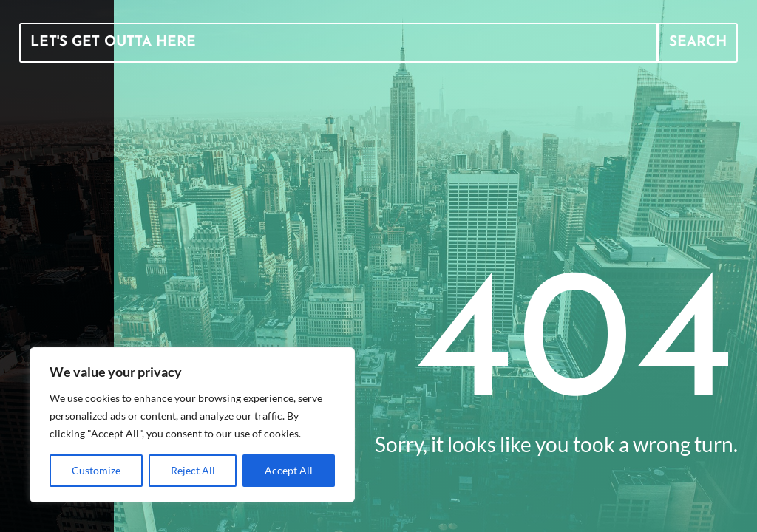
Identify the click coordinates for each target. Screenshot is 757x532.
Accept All (289, 470)
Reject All (193, 470)
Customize (96, 470)
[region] (192, 425)
